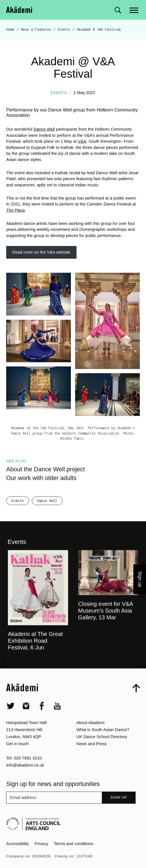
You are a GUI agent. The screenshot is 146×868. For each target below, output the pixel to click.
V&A (82, 141)
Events (64, 29)
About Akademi (91, 733)
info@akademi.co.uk (25, 776)
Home (10, 29)
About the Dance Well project (45, 480)
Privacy (41, 854)
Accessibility (18, 854)
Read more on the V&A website (41, 252)
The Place (16, 210)
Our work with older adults (41, 488)
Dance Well (44, 129)
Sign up (119, 808)
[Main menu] (134, 10)
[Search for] (118, 10)
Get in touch (17, 755)
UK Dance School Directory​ (102, 748)
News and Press (92, 755)
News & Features (36, 29)
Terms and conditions (73, 854)
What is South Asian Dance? (103, 741)
